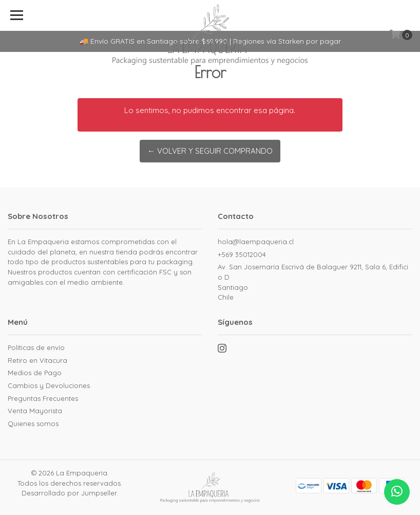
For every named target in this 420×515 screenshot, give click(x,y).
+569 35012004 (242, 254)
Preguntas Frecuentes (43, 398)
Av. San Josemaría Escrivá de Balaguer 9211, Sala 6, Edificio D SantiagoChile (313, 282)
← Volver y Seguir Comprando (210, 151)
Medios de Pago (35, 373)
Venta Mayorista (35, 411)
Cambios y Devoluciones (49, 385)
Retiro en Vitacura (37, 360)
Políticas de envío (36, 347)
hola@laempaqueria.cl (256, 242)
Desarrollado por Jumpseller (69, 493)
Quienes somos (33, 424)
